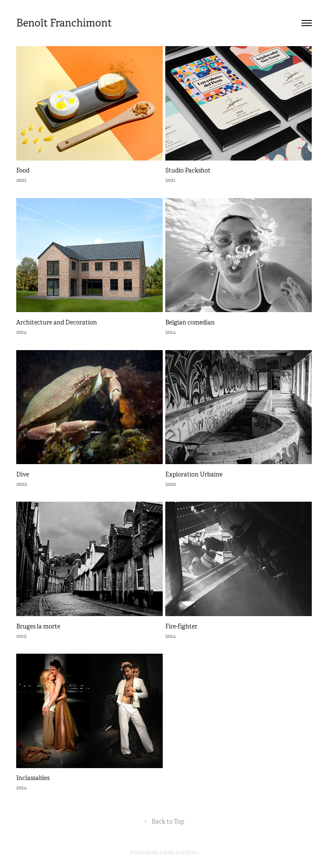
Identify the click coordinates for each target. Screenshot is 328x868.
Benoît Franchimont (64, 23)
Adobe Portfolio (179, 853)
